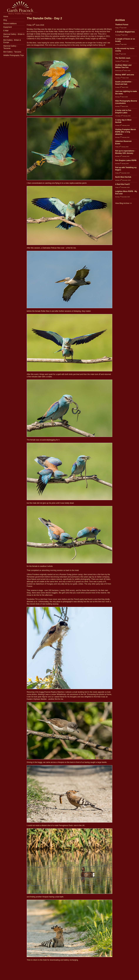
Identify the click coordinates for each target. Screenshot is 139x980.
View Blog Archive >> (123, 203)
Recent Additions (10, 24)
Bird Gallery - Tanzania (12, 52)
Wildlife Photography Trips (14, 55)
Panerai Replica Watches (54, 692)
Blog (5, 20)
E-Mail (6, 31)
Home (6, 16)
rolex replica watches (73, 183)
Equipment (8, 27)
